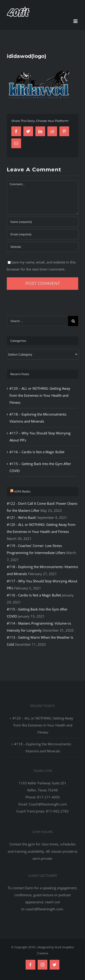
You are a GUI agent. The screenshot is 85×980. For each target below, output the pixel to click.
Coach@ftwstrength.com (48, 804)
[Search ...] (37, 321)
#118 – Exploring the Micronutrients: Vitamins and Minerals (43, 747)
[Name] (42, 222)
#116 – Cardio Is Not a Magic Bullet (37, 452)
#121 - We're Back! (22, 517)
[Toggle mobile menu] (76, 21)
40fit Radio (22, 491)
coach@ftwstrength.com (44, 909)
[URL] (42, 247)
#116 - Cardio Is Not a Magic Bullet (34, 595)
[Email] (42, 234)
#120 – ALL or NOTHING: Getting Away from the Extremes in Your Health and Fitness (40, 395)
